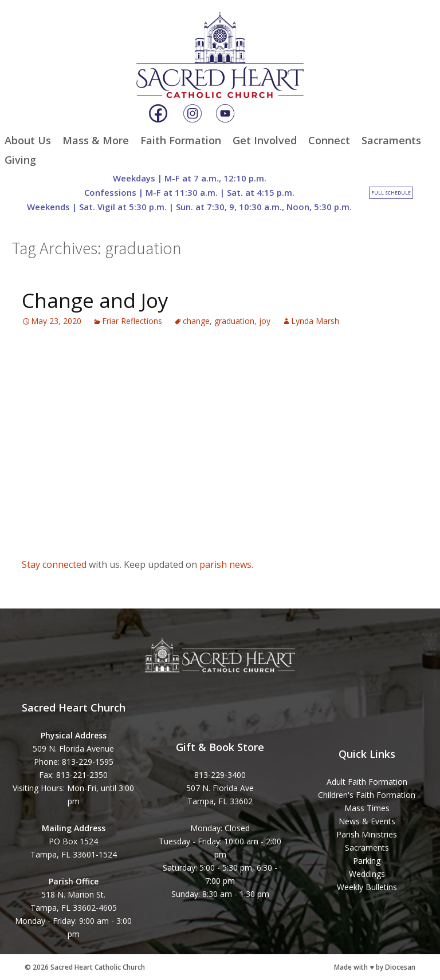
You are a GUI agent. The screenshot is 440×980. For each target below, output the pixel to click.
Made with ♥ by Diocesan (374, 967)
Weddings (367, 874)
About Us (28, 140)
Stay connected (54, 564)
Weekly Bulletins (367, 887)
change (196, 321)
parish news (225, 564)
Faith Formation (181, 140)
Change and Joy (95, 300)
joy (265, 321)
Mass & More (96, 140)
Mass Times (367, 808)
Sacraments (391, 140)
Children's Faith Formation (367, 795)
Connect (329, 140)
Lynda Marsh (315, 321)
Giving (20, 160)
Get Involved (265, 140)
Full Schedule (391, 193)
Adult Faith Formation (367, 782)
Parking (367, 861)
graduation (234, 321)
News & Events (367, 821)
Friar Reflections (132, 321)
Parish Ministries (367, 834)
